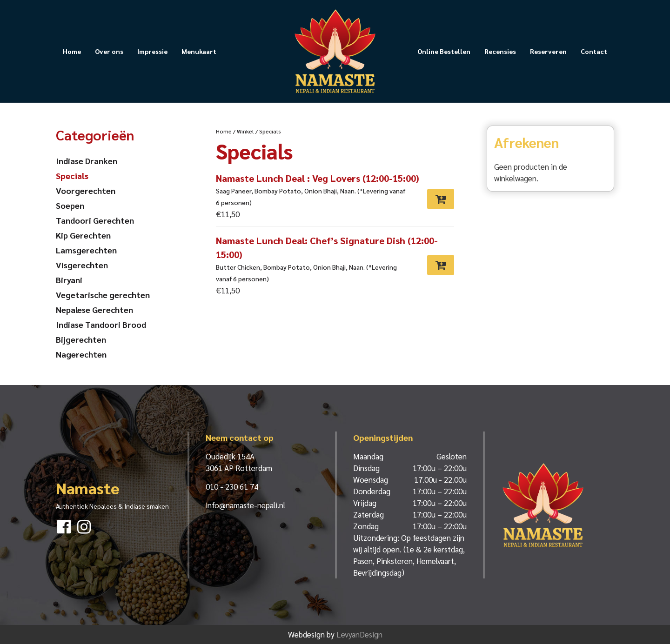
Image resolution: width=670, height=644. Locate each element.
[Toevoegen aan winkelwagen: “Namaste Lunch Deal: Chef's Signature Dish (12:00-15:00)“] (441, 265)
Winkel (245, 131)
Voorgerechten (86, 190)
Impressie (152, 51)
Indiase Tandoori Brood (101, 324)
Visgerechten (82, 265)
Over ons (109, 51)
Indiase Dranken (87, 161)
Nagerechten (81, 354)
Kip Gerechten (83, 235)
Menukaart (199, 51)
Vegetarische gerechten (103, 295)
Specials (72, 176)
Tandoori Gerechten (95, 220)
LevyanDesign (359, 634)
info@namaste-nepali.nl (245, 505)
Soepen (70, 205)
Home (72, 51)
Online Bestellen (444, 51)
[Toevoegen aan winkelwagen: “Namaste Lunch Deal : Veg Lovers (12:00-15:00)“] (441, 199)
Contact (594, 51)
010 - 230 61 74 (232, 486)
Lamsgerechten (86, 250)
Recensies (500, 51)
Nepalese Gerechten (94, 309)
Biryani (69, 280)
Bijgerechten (81, 339)
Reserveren (548, 51)
